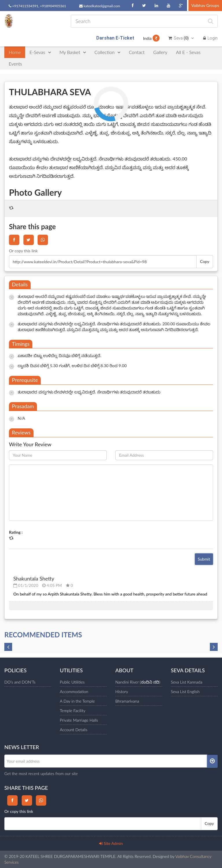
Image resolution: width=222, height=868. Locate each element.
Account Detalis (74, 730)
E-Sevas (40, 52)
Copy (205, 261)
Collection (107, 52)
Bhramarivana (127, 701)
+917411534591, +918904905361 (37, 6)
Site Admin (111, 843)
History (122, 691)
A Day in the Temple (77, 701)
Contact (137, 52)
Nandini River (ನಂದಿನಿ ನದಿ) (138, 682)
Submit (204, 559)
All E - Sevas (188, 52)
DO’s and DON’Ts (20, 682)
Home (15, 52)
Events (15, 64)
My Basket (73, 52)
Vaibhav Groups (205, 5)
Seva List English (185, 691)
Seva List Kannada (187, 682)
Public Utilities (72, 682)
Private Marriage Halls (79, 720)
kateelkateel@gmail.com (100, 6)
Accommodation (74, 691)
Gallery (160, 52)
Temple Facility (73, 711)
